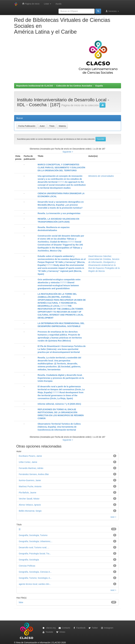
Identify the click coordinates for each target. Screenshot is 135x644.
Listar (48, 4)
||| (20, 529)
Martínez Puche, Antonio (30, 486)
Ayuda (58, 4)
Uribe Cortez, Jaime (28, 462)
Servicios (112, 11)
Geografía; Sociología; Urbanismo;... (36, 541)
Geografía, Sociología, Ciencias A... (35, 572)
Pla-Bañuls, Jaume (28, 493)
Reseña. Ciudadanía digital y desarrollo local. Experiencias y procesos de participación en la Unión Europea (61, 378)
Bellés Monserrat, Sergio (30, 511)
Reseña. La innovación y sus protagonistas (59, 213)
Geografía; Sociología (29, 560)
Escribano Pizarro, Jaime (30, 456)
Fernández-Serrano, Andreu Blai (34, 474)
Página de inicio (31, 4)
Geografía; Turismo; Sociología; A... (35, 578)
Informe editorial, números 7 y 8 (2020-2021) (59, 404)
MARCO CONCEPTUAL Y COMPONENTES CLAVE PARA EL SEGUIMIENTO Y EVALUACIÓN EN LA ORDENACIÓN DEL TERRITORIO (61, 168)
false (21, 602)
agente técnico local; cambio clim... (35, 584)
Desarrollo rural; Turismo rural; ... (34, 547)
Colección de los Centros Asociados (74, 86)
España (99, 86)
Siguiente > (68, 152)
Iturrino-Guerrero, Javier (30, 480)
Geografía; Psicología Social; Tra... (35, 554)
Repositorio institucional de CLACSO (35, 86)
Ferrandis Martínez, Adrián (31, 468)
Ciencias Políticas (27, 566)
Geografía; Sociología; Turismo (33, 535)
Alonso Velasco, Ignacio (30, 505)
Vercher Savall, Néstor (29, 499)
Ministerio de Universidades (101, 176)
